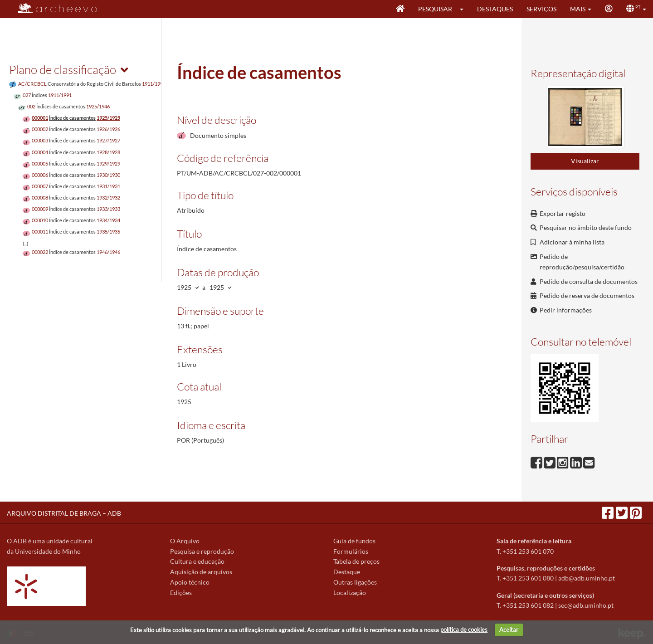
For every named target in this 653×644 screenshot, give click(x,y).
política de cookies (464, 629)
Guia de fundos (354, 541)
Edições (181, 593)
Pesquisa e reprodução (202, 551)
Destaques (495, 9)
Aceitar (509, 629)
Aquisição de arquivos (201, 572)
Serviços (541, 9)
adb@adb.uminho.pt (587, 578)
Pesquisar (435, 9)
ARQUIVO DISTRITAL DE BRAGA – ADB (64, 513)
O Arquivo (185, 541)
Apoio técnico (190, 582)
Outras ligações (355, 582)
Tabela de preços (356, 561)
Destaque (347, 572)
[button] (465, 9)
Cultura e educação (197, 561)
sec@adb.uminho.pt (586, 605)
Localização (350, 593)
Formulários (351, 551)
